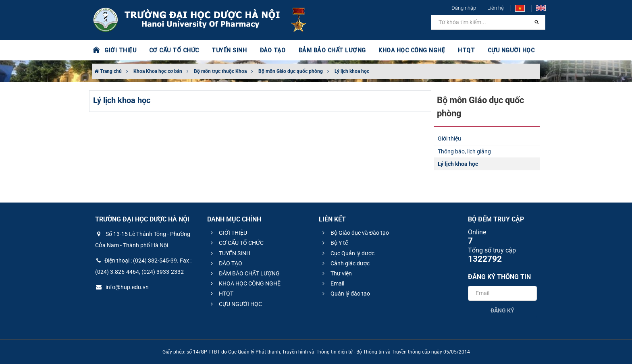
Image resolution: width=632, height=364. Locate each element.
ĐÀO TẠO (270, 50)
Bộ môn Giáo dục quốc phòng (291, 71)
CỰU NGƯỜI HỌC (505, 50)
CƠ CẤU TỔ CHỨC (173, 50)
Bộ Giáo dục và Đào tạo (354, 233)
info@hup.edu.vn (122, 287)
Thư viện (336, 273)
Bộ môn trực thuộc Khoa (220, 71)
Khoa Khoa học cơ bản (158, 71)
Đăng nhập (464, 8)
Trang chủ (108, 71)
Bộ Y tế (334, 243)
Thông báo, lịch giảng (464, 151)
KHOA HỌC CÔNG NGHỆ (407, 50)
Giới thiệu (449, 139)
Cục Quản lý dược (347, 253)
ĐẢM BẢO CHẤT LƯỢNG (329, 50)
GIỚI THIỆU (120, 50)
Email (332, 283)
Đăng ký (502, 310)
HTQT (461, 50)
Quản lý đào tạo (345, 294)
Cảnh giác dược (345, 263)
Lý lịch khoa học (352, 71)
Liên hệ (496, 8)
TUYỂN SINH (227, 50)
